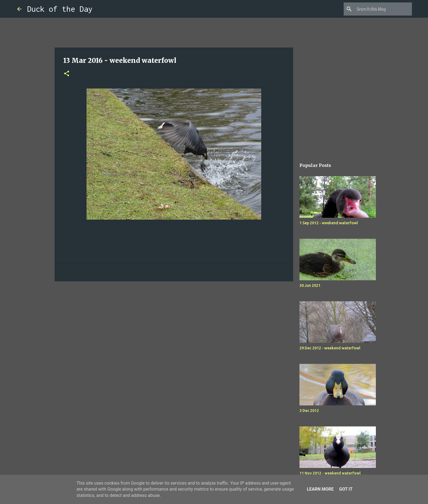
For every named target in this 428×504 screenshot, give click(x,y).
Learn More (320, 489)
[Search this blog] (383, 9)
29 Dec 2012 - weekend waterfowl (330, 348)
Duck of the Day (60, 9)
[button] (67, 74)
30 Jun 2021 (310, 285)
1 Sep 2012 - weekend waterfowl (329, 223)
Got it (346, 489)
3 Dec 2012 (309, 411)
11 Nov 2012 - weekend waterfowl (330, 473)
